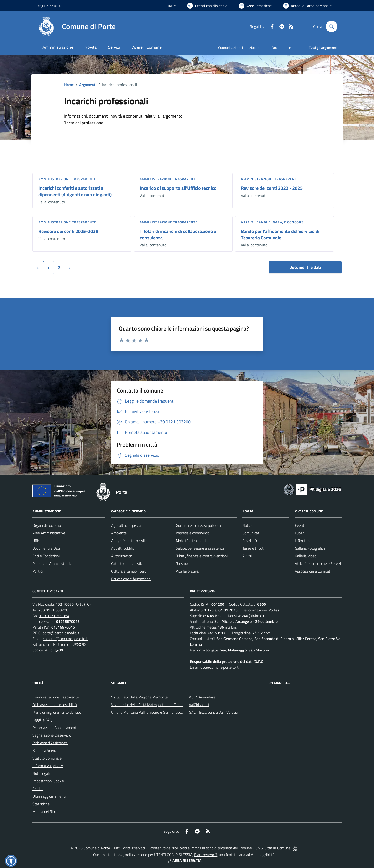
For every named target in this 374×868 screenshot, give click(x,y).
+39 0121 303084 (54, 616)
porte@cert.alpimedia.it (61, 633)
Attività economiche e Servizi (318, 563)
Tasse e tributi (253, 548)
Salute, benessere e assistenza (200, 548)
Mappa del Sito (44, 811)
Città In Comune (277, 848)
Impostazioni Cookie (48, 781)
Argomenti (88, 85)
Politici (38, 571)
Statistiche (41, 804)
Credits (38, 789)
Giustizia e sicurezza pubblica (198, 525)
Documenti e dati (305, 267)
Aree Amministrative (49, 533)
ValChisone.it (199, 705)
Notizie (248, 525)
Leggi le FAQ (42, 720)
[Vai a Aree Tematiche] (255, 6)
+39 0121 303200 (53, 610)
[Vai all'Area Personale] (307, 6)
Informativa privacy (48, 766)
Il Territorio (303, 541)
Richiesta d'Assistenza (50, 743)
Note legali (41, 773)
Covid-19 (250, 541)
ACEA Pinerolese (202, 697)
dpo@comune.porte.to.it (219, 667)
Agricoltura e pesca (126, 525)
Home (69, 85)
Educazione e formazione (131, 579)
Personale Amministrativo (53, 563)
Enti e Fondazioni (46, 556)
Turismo (182, 563)
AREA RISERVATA (184, 860)
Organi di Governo (47, 525)
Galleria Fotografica (310, 548)
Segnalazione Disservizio (52, 735)
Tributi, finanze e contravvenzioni (202, 556)
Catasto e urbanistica (128, 563)
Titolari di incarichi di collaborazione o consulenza (178, 234)
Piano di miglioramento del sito (57, 712)
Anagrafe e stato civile (129, 541)
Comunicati (251, 533)
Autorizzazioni (122, 556)
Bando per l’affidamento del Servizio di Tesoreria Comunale (280, 234)
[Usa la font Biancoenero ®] (207, 6)
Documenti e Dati (46, 548)
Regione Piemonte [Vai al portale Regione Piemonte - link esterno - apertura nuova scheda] (49, 6)
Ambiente (119, 533)
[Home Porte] (76, 26)
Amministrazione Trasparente (56, 697)
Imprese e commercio (193, 533)
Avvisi (247, 556)
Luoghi (300, 533)
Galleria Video (306, 556)
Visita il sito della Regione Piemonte (139, 697)
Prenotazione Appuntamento (55, 728)
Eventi (300, 525)
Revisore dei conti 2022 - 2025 (272, 188)
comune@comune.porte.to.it (65, 639)
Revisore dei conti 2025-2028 (68, 231)
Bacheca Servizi (45, 750)
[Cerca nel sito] (332, 26)
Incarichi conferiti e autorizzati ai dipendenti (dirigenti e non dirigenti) (75, 191)
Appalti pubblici (123, 548)
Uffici (36, 541)
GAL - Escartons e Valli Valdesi (213, 712)
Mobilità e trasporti (191, 541)
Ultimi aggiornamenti (49, 796)
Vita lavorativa (187, 571)
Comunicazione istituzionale (239, 48)
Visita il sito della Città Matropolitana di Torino (147, 705)
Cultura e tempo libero (129, 571)
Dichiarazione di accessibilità (55, 705)
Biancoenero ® (206, 855)
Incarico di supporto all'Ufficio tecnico (178, 188)
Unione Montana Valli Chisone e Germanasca (147, 712)
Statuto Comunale (47, 758)
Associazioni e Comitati (313, 571)
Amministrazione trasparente (67, 179)
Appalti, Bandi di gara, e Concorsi (273, 222)
